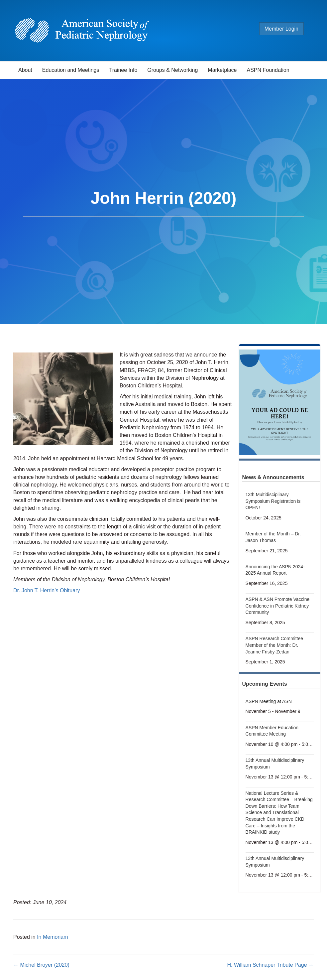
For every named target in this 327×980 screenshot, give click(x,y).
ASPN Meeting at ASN (269, 701)
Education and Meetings (71, 70)
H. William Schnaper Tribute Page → (270, 965)
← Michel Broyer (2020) (41, 965)
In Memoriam (52, 937)
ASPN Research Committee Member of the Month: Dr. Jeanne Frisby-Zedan (274, 645)
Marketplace (222, 70)
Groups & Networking (172, 70)
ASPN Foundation (268, 70)
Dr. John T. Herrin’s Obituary (47, 590)
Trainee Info (123, 70)
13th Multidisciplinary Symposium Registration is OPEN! (273, 501)
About (25, 70)
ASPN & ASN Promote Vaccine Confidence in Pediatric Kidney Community (278, 606)
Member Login (281, 29)
